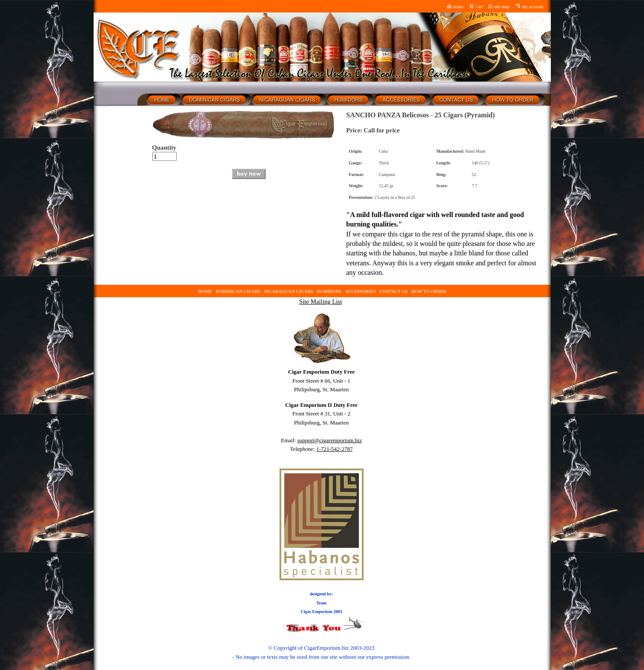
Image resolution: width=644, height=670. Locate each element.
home (459, 7)
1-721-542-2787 (335, 449)
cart (479, 7)
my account (532, 7)
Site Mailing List (320, 302)
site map (502, 7)
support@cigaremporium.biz (330, 440)
